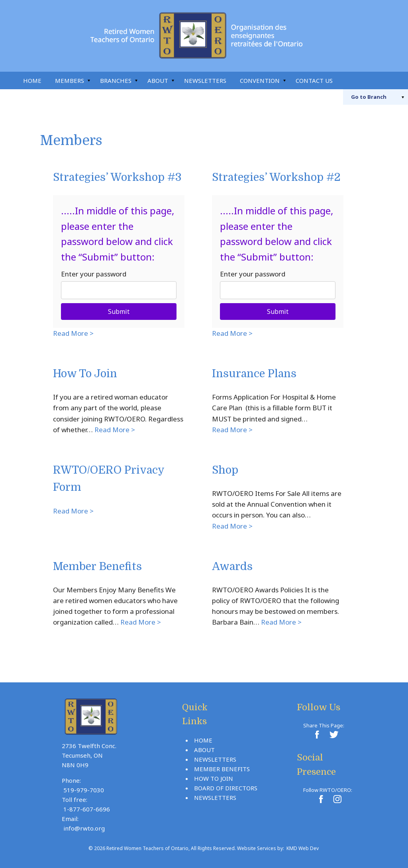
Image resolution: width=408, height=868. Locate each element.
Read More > (73, 333)
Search (348, 80)
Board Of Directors (226, 788)
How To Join (85, 374)
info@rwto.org (84, 828)
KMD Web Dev (303, 848)
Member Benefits (97, 567)
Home (32, 80)
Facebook (366, 80)
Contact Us (314, 80)
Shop (225, 470)
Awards (232, 567)
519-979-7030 (84, 790)
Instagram (383, 80)
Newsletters (205, 80)
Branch (369, 97)
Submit (119, 312)
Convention (260, 80)
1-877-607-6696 (87, 809)
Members (70, 80)
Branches (116, 80)
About (158, 80)
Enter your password (94, 274)
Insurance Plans (254, 374)
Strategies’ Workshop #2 (276, 177)
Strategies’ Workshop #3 (117, 177)
